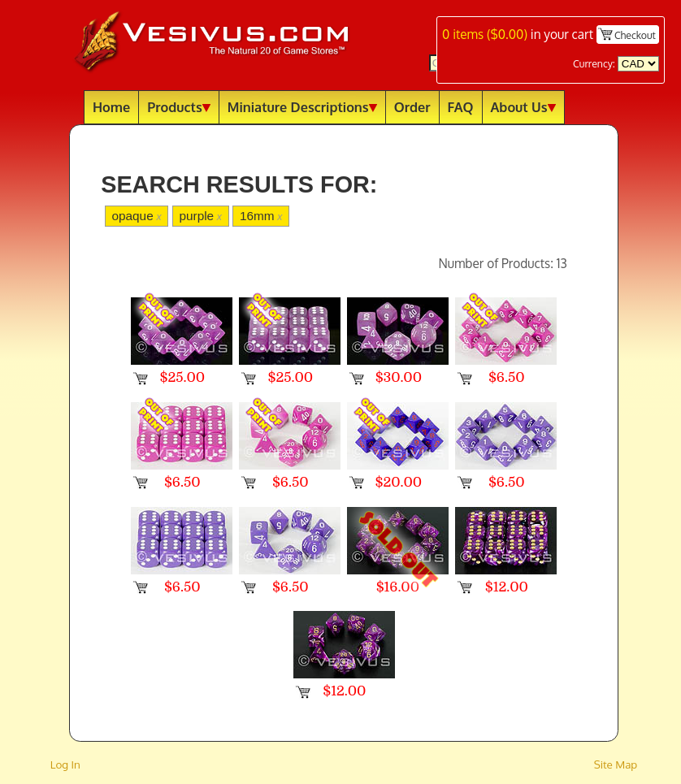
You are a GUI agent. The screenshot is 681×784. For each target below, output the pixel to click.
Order (412, 107)
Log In (65, 764)
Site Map (616, 764)
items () (485, 34)
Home (111, 107)
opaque (136, 216)
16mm (261, 216)
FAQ (461, 107)
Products (179, 107)
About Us (523, 107)
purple (200, 216)
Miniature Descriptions (302, 107)
